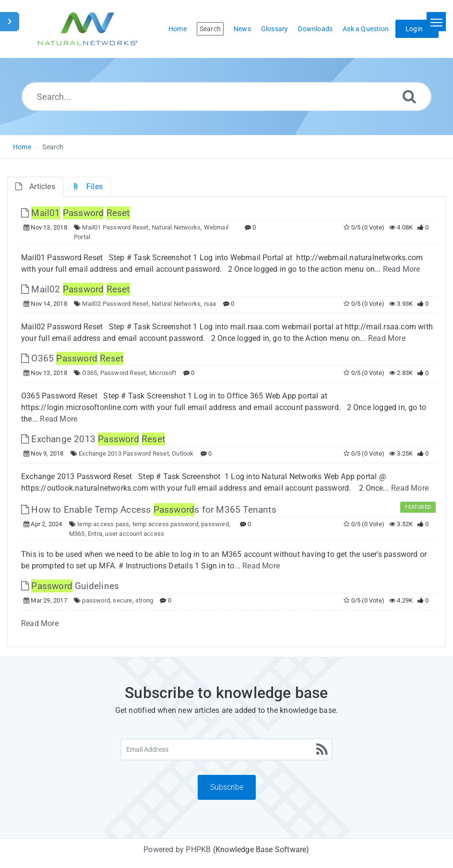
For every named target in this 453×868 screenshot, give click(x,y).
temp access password (165, 524)
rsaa (210, 304)
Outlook (183, 453)
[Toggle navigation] (436, 22)
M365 (77, 534)
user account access (135, 534)
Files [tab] (87, 187)
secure (122, 600)
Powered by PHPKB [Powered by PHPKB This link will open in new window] (177, 850)
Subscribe (227, 787)
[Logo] (88, 29)
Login (414, 29)
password (215, 524)
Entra (95, 534)
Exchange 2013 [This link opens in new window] (93, 439)
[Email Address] (226, 749)
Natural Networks (176, 227)
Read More (402, 269)
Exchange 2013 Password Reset (124, 453)
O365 (89, 373)
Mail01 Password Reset (115, 227)
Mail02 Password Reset (115, 304)
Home (22, 147)
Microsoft (163, 373)
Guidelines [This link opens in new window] (70, 586)
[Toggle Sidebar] (10, 22)
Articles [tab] (35, 187)
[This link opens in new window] (76, 213)
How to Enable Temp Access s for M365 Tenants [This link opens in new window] (149, 510)
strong (144, 600)
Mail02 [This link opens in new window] (76, 289)
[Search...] (226, 96)
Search (53, 147)
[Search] (409, 96)
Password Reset (123, 373)
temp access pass (103, 524)
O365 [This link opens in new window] (72, 358)
